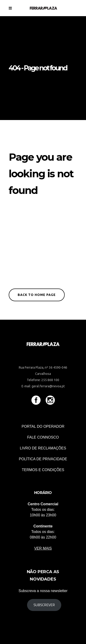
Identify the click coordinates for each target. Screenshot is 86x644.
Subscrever (44, 605)
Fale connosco (43, 437)
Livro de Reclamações (43, 448)
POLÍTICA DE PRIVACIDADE (43, 459)
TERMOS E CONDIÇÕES (43, 470)
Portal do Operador (43, 426)
